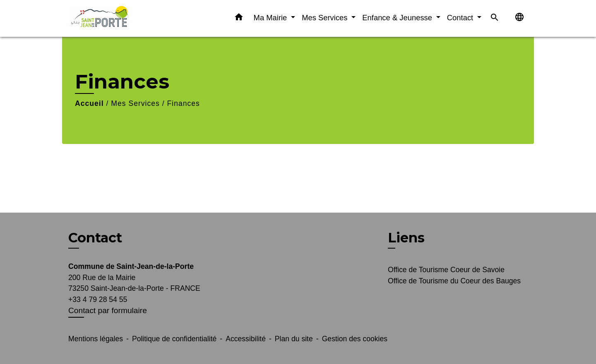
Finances (184, 103)
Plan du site (294, 339)
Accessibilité (246, 339)
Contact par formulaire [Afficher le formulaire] (108, 310)
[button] (239, 19)
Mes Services (135, 103)
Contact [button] (461, 18)
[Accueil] (120, 18)
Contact (95, 238)
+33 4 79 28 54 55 (98, 299)
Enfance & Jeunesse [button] (398, 18)
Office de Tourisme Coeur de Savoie (446, 270)
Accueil (89, 103)
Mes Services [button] (326, 18)
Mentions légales (96, 339)
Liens (406, 238)
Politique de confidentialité (174, 339)
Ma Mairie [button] (272, 18)
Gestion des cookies (355, 339)
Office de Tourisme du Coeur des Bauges (454, 281)
